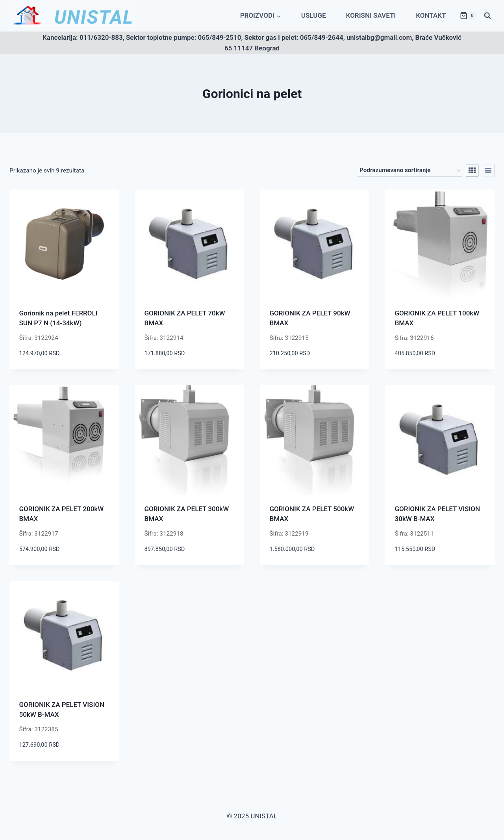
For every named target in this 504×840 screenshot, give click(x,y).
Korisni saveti (371, 15)
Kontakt (431, 15)
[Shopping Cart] (468, 16)
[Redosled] (410, 171)
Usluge (314, 15)
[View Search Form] (487, 16)
